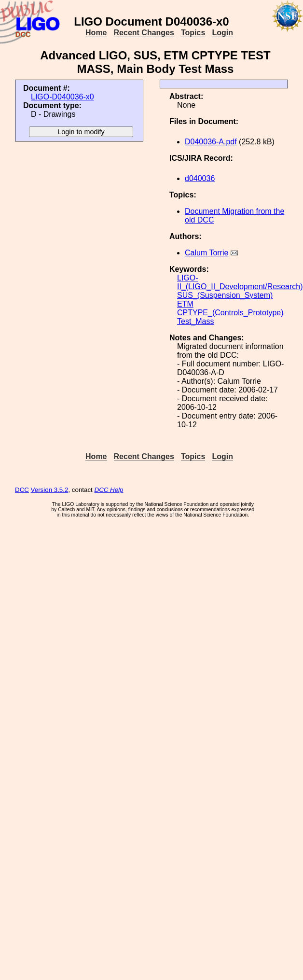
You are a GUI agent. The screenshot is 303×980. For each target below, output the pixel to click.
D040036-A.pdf (211, 142)
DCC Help (109, 490)
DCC (22, 490)
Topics (193, 33)
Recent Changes (144, 33)
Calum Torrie (207, 253)
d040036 (200, 178)
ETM (185, 304)
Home (96, 33)
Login (222, 33)
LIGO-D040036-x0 (62, 97)
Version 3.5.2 (50, 490)
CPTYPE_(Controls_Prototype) (230, 313)
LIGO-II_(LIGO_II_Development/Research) (240, 282)
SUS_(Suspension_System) (225, 295)
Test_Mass (195, 321)
